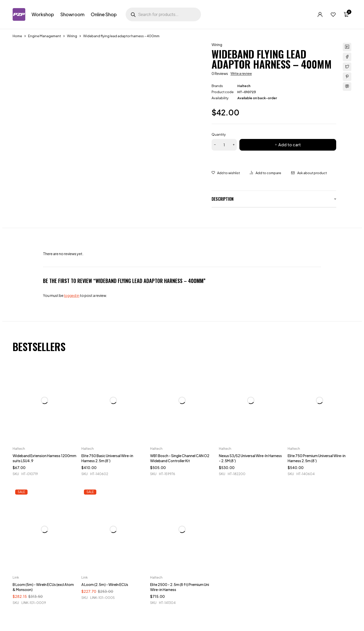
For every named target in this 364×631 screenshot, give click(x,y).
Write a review (241, 73)
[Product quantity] (224, 145)
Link (16, 577)
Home (17, 36)
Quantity (219, 134)
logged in (72, 295)
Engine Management (44, 36)
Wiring (72, 36)
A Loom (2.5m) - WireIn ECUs (105, 584)
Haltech (244, 86)
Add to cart (290, 145)
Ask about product (312, 173)
